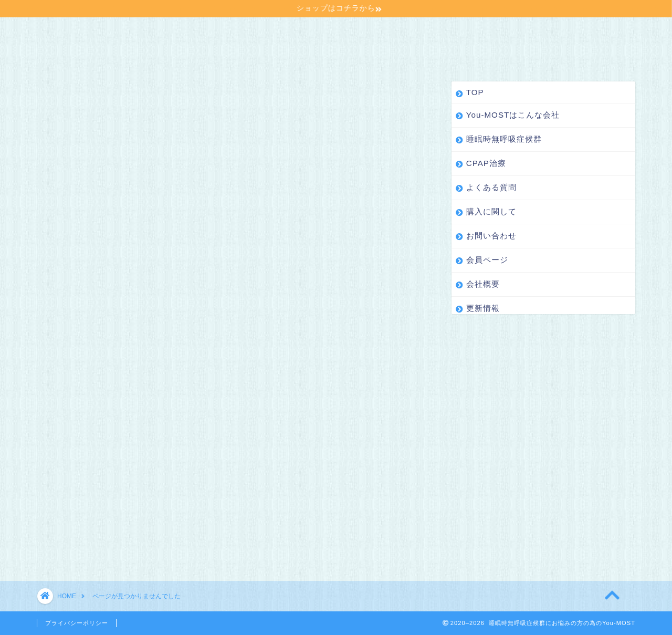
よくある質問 (409, 32)
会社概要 (135, 53)
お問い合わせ (562, 32)
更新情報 (195, 53)
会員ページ (71, 53)
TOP (59, 32)
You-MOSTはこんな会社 (142, 32)
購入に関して (486, 32)
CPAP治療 (337, 32)
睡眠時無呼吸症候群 (253, 32)
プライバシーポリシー (77, 623)
